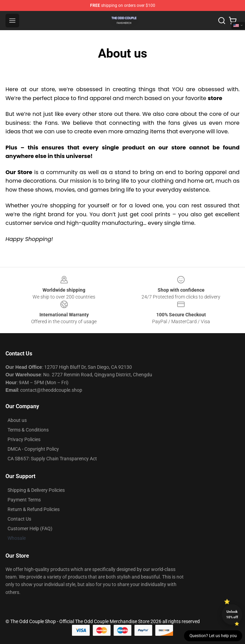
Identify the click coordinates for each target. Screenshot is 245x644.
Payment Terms (24, 500)
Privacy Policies (24, 439)
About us (17, 420)
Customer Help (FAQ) (30, 528)
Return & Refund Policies (34, 509)
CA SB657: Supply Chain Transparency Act (52, 459)
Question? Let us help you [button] (213, 636)
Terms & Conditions (28, 430)
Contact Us (19, 519)
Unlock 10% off (232, 614)
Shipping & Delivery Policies (36, 490)
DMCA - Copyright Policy (33, 449)
